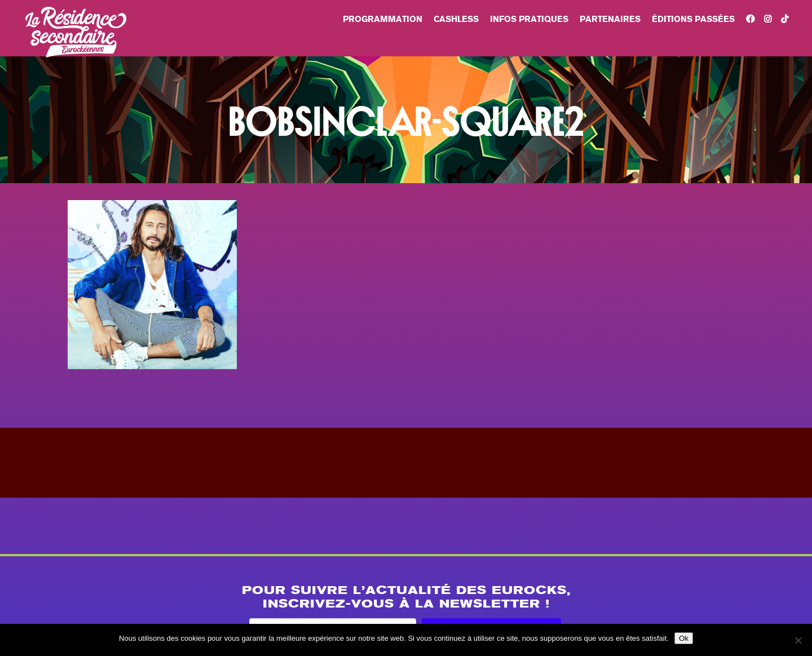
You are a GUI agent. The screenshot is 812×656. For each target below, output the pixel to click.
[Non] (798, 640)
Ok (684, 638)
